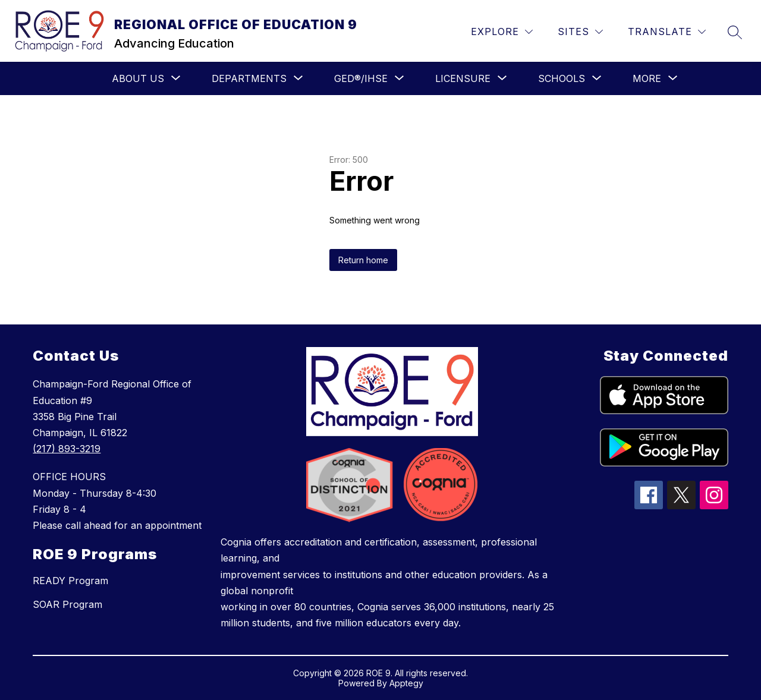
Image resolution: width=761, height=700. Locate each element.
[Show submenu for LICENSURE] (463, 78)
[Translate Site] (667, 32)
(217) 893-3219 (67, 449)
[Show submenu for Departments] (249, 78)
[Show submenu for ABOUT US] (138, 78)
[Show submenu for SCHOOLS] (562, 78)
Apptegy (406, 683)
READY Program (70, 581)
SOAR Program (67, 604)
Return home (363, 260)
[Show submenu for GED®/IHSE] (361, 78)
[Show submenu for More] (647, 78)
